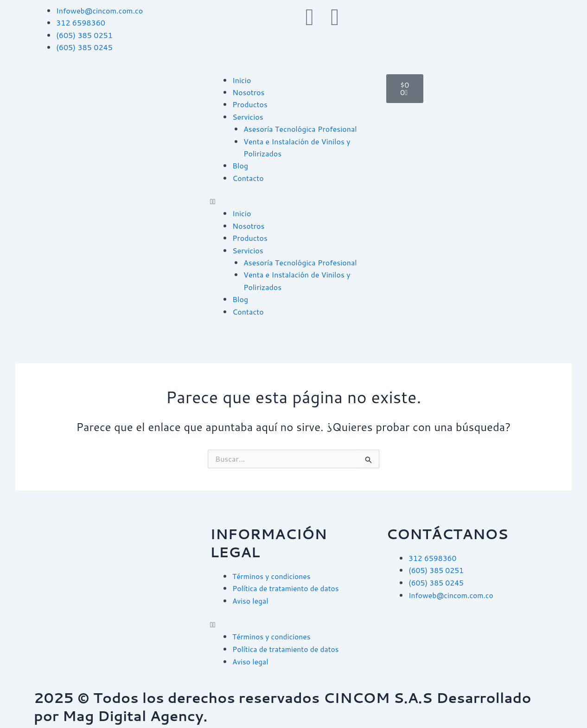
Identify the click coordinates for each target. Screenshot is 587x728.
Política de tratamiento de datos (287, 588)
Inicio (242, 80)
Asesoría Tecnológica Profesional (300, 129)
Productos (250, 104)
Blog (240, 165)
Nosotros (249, 92)
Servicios (248, 117)
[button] (293, 201)
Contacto (248, 178)
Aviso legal (251, 600)
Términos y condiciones (272, 576)
